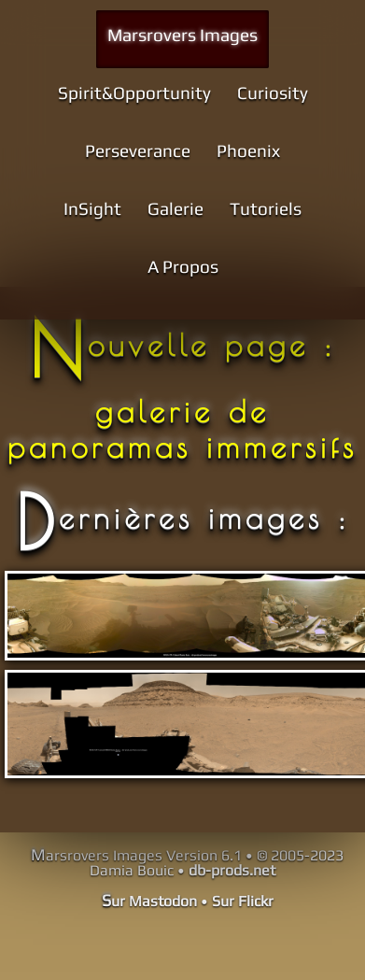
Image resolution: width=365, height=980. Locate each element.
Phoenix (248, 150)
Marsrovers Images (182, 35)
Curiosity (273, 92)
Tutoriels (266, 208)
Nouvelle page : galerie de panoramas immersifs (182, 396)
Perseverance (138, 150)
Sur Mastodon (149, 901)
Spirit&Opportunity (134, 92)
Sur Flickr (243, 901)
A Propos (183, 266)
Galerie (175, 208)
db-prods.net (232, 870)
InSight (92, 208)
